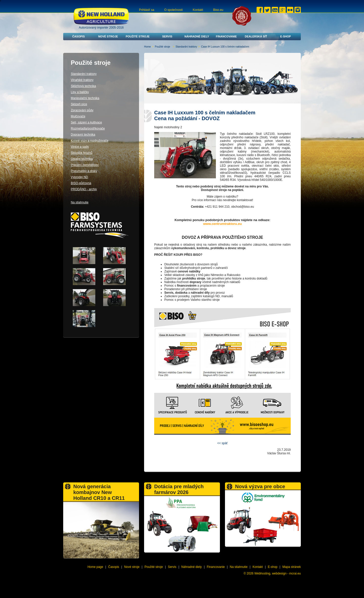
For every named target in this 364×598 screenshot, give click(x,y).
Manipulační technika (85, 98)
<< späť (222, 443)
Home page (95, 567)
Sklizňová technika (83, 86)
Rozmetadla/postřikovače (88, 129)
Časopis (79, 36)
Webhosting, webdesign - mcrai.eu (278, 573)
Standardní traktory (186, 47)
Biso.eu (218, 10)
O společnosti (174, 10)
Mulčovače (78, 116)
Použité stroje (138, 36)
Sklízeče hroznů (82, 153)
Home (147, 47)
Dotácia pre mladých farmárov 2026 (179, 489)
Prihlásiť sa (147, 10)
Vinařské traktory (82, 80)
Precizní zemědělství (85, 165)
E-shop (285, 36)
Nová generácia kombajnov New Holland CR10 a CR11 (99, 492)
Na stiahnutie (80, 202)
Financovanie (226, 36)
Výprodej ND (79, 177)
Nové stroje (108, 36)
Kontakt (198, 10)
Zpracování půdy (82, 110)
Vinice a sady (80, 147)
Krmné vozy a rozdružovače (90, 141)
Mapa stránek (292, 567)
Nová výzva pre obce (260, 486)
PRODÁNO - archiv (84, 189)
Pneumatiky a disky (84, 171)
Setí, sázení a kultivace (86, 122)
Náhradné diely (197, 36)
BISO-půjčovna (81, 183)
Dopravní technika (83, 135)
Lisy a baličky (80, 92)
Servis (167, 36)
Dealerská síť (256, 36)
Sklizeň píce (79, 104)
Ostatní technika (82, 159)
